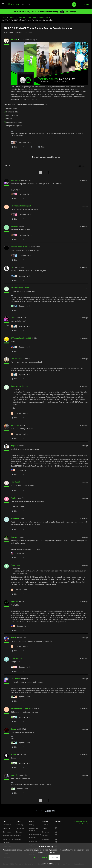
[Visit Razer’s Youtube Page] (56, 839)
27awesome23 (16, 658)
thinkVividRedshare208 (20, 386)
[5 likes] (21, 276)
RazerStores (7, 825)
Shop (5, 821)
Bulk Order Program (9, 839)
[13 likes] (22, 235)
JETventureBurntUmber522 (21, 338)
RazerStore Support (35, 834)
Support (31, 821)
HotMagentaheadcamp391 (21, 206)
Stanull (14, 754)
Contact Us (45, 839)
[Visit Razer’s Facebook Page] (56, 825)
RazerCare (32, 838)
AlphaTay (14, 601)
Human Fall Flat (12, 112)
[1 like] (20, 413)
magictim (14, 446)
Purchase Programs (9, 835)
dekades (14, 39)
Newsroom (45, 832)
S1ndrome (15, 518)
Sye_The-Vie (15, 180)
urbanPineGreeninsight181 (21, 708)
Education (6, 843)
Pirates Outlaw (12, 108)
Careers (44, 828)
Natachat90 (15, 679)
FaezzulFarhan (16, 359)
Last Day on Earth (13, 115)
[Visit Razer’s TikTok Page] (56, 843)
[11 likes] (22, 256)
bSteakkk (14, 226)
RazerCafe (6, 828)
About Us (45, 825)
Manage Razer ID (34, 841)
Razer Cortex (32, 18)
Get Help (32, 825)
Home (4, 18)
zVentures (45, 835)
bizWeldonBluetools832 (20, 288)
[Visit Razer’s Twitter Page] (56, 836)
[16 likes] (22, 194)
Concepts (19, 832)
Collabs (18, 839)
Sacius (13, 729)
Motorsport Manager (14, 122)
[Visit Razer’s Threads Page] (56, 832)
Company (45, 821)
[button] (3, 5)
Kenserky (14, 537)
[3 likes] (21, 326)
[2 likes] (20, 470)
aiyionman (15, 425)
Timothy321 (15, 482)
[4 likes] (21, 306)
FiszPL (13, 318)
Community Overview (17, 18)
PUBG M (9, 119)
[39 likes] (22, 143)
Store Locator (7, 832)
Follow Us (58, 821)
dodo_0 (14, 638)
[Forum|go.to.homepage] (19, 5)
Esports (18, 835)
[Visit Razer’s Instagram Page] (56, 829)
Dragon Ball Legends (14, 126)
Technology (20, 825)
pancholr (14, 775)
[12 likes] (22, 215)
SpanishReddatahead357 (20, 247)
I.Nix (13, 267)
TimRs (13, 498)
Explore (18, 821)
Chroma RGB (20, 828)
